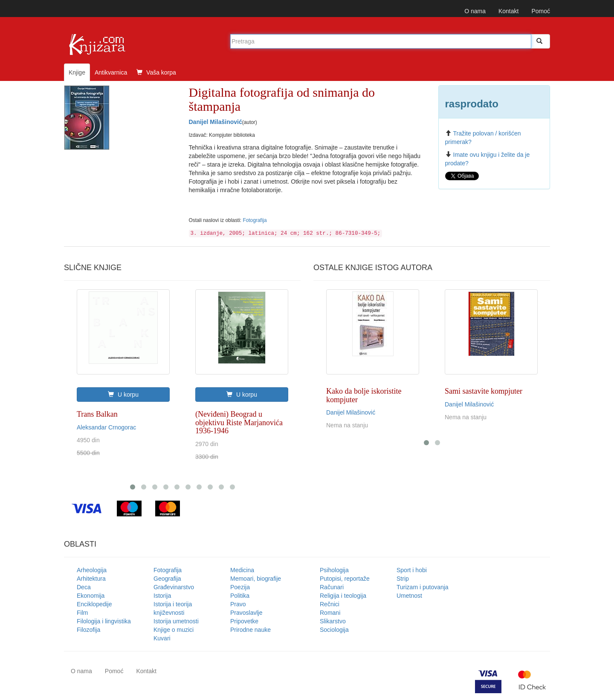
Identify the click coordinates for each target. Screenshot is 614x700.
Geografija (167, 579)
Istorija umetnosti (176, 621)
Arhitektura (91, 579)
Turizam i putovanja (423, 587)
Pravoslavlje (246, 613)
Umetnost (409, 596)
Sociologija (334, 630)
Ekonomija (91, 596)
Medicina (242, 570)
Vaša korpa (156, 72)
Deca (84, 587)
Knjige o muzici (174, 630)
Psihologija (334, 570)
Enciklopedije (94, 604)
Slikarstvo (333, 621)
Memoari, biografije (256, 579)
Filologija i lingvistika (104, 621)
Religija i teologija (343, 596)
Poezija (240, 587)
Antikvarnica (111, 72)
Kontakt (508, 11)
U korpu (123, 395)
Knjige (77, 72)
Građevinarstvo (174, 587)
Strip (403, 579)
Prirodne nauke (251, 630)
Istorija (162, 596)
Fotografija (255, 220)
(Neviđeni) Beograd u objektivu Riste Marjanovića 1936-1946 (239, 423)
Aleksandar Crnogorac (106, 427)
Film (82, 613)
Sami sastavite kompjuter (484, 391)
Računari (332, 587)
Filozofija (88, 630)
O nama (475, 11)
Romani (330, 613)
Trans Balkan (97, 414)
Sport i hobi (412, 570)
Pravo (238, 604)
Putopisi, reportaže (345, 579)
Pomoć (541, 11)
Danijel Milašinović (216, 122)
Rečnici (330, 604)
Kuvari (162, 638)
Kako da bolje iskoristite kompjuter (364, 395)
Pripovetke (244, 621)
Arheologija (92, 570)
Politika (240, 596)
